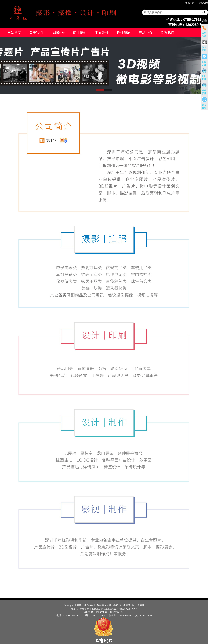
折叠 (204, 21)
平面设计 (102, 33)
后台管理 (140, 605)
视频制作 (58, 33)
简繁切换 (203, 3)
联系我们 (167, 33)
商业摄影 (80, 33)
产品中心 (146, 33)
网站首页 (14, 33)
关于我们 (36, 33)
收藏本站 (190, 3)
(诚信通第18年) (116, 612)
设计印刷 (124, 33)
